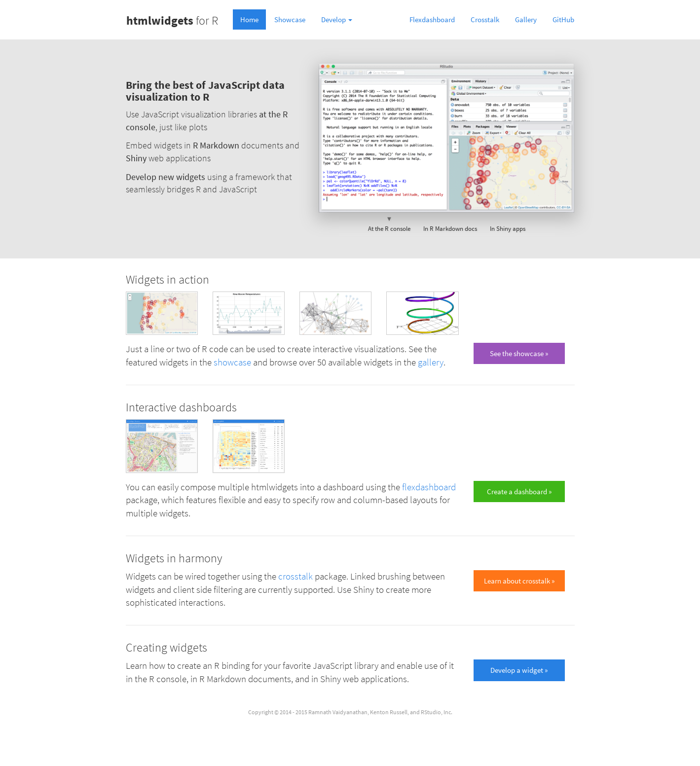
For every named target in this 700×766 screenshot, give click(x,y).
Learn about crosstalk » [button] (519, 581)
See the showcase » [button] (519, 353)
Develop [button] (337, 19)
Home (249, 19)
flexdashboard (429, 487)
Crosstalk (485, 19)
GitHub (563, 19)
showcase (232, 362)
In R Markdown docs (450, 223)
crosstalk (295, 576)
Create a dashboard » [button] (519, 492)
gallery (431, 362)
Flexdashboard (432, 19)
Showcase (290, 19)
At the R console (389, 223)
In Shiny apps (508, 223)
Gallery (526, 19)
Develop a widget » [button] (519, 670)
